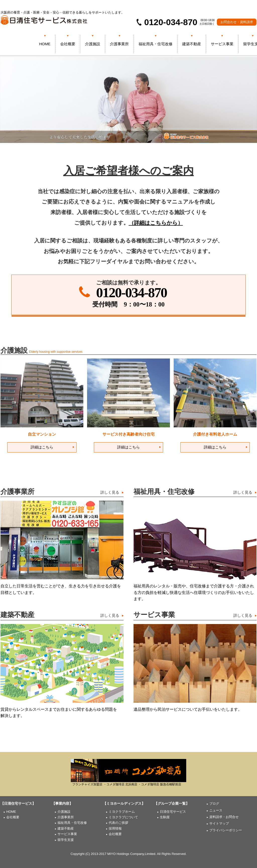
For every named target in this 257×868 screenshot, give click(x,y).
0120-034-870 (132, 293)
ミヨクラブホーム (122, 812)
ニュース (216, 810)
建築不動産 (192, 44)
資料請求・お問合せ (224, 817)
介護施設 (93, 44)
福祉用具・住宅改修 (155, 44)
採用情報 (115, 828)
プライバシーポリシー (226, 830)
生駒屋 (165, 817)
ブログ (214, 804)
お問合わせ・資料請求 (237, 22)
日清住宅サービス (173, 812)
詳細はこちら (42, 447)
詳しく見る (110, 492)
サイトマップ (219, 823)
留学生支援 (66, 840)
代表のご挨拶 (118, 823)
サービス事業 (222, 44)
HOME (45, 44)
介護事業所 (119, 44)
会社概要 (68, 44)
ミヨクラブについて (123, 817)
